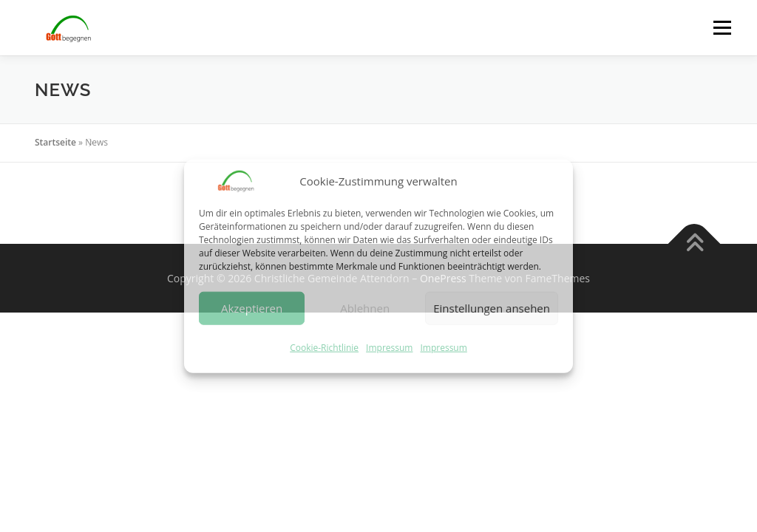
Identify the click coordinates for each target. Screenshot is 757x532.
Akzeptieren (252, 308)
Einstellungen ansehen (492, 308)
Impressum (389, 348)
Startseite (55, 142)
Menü (722, 28)
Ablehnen (365, 308)
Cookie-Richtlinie (324, 348)
